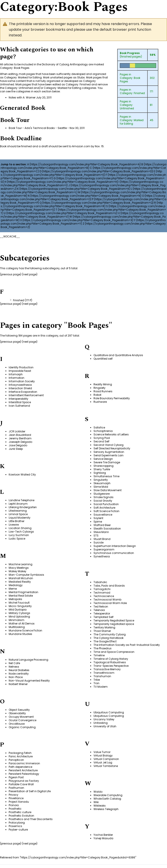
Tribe (97, 680)
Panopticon (16, 760)
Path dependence (20, 767)
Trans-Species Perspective (111, 666)
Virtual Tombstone (106, 766)
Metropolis (15, 599)
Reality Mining (103, 384)
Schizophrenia (103, 431)
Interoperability (18, 399)
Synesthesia (102, 556)
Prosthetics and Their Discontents (31, 819)
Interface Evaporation (23, 392)
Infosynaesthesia (20, 385)
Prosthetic (15, 809)
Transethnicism (104, 673)
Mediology (16, 585)
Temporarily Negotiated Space (114, 620)
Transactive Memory (107, 669)
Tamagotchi (102, 589)
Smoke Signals (104, 497)
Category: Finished (132, 93)
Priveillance (16, 798)
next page (30, 274)
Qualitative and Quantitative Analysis (118, 355)
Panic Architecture (21, 756)
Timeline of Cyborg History (111, 659)
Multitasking (17, 627)
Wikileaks (100, 806)
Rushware (100, 402)
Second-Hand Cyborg (109, 445)
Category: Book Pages (130, 80)
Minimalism (17, 620)
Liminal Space (18, 514)
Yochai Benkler (103, 835)
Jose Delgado (18, 445)
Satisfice (99, 427)
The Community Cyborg (110, 634)
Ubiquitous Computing (109, 712)
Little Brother (17, 521)
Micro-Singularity (20, 606)
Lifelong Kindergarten (23, 507)
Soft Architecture (104, 508)
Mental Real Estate (21, 596)
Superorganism (104, 549)
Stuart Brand (102, 539)
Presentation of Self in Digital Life (30, 791)
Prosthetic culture (20, 812)
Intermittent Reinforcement (26, 395)
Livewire (14, 525)
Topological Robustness (110, 662)
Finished (19, 300)
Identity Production (21, 367)
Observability (17, 713)
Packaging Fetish (20, 753)
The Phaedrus (103, 648)
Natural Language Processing (28, 660)
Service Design (103, 459)
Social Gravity (103, 501)
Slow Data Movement (108, 490)
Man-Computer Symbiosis (26, 575)
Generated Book (23, 108)
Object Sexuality (19, 710)
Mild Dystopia (18, 610)
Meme (13, 589)
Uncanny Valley (104, 719)
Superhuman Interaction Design (115, 546)
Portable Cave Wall (21, 784)
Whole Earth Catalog (107, 799)
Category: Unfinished (127, 107)
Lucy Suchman (19, 535)
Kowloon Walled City (22, 475)
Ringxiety (99, 388)
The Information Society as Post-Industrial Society (127, 645)
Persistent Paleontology (24, 774)
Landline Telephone (22, 500)
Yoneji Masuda (103, 838)
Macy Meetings (19, 568)
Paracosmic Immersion (24, 763)
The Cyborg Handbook (109, 638)
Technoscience (104, 596)
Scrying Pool (102, 438)
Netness (14, 667)
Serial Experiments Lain (109, 455)
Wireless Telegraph (106, 809)
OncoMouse (17, 724)
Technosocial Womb (107, 600)
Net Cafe (14, 663)
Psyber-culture (18, 830)
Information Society (22, 381)
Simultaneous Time (106, 476)
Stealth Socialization (107, 529)
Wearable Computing (108, 795)
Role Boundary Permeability (112, 398)
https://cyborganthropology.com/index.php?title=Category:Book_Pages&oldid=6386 (78, 857)
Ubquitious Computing (109, 716)
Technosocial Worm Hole (110, 603)
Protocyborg (17, 823)
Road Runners (103, 391)
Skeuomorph (102, 483)
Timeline (99, 655)
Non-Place (16, 677)
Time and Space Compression (114, 652)
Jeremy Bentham (20, 438)
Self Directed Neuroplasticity (112, 448)
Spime (98, 522)
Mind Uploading (19, 617)
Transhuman (102, 676)
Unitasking (101, 723)
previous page (11, 342)
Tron (96, 683)
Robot (97, 395)
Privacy (13, 795)
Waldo (98, 792)
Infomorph (16, 374)
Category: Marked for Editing (132, 122)
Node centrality (19, 674)
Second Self (101, 441)
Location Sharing (20, 528)
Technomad (102, 593)
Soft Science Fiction (106, 511)
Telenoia (99, 610)
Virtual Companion (106, 759)
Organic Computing (22, 727)
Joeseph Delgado (20, 442)
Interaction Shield (20, 388)
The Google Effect (105, 641)
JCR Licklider (17, 431)
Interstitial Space (20, 402)
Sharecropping (104, 466)
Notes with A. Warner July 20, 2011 (30, 97)
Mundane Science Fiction (25, 630)
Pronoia (14, 805)
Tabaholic (100, 582)
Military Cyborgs (19, 613)
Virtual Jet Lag (103, 762)
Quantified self (103, 359)
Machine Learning (21, 564)
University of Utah (105, 726)
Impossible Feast (20, 371)
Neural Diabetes (19, 670)
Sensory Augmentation (109, 452)
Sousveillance (103, 515)
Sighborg (100, 473)
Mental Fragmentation (23, 592)
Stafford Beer (102, 525)
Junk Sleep (16, 449)
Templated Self (104, 617)
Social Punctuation (106, 504)
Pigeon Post (16, 777)
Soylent (98, 518)
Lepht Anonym (18, 504)
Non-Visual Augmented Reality (29, 681)
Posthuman (16, 788)
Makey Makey (18, 571)
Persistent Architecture (23, 770)
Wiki (96, 802)
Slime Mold (101, 487)
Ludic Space (17, 539)
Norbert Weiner (18, 684)
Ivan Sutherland (19, 406)
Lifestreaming (18, 511)
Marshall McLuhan (21, 578)
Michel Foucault (19, 603)
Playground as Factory (24, 781)
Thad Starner (102, 631)
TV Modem (101, 687)
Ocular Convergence (23, 720)
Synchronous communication (114, 553)
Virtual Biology (103, 755)
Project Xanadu (19, 802)
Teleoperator (102, 613)
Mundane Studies (20, 634)
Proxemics (15, 826)
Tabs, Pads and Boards (109, 586)
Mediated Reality (20, 582)
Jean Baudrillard (20, 435)
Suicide (99, 542)
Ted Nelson (101, 607)
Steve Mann (101, 532)
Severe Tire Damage (107, 462)
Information (17, 378)
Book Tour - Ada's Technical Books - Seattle (38, 128)
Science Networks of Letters (111, 434)
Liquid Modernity (20, 518)
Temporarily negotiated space (114, 624)
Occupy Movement (21, 717)
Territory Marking (104, 627)
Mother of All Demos (22, 624)
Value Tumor (102, 752)
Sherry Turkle (102, 469)
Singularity (101, 480)
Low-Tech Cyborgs (21, 532)
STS (96, 536)
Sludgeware (102, 494)
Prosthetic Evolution (21, 816)
